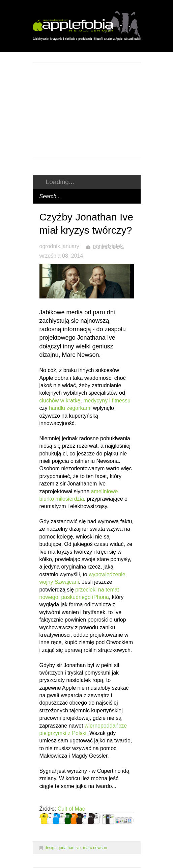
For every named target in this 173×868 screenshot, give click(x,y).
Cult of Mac (71, 809)
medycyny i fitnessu (107, 401)
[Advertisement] (103, 110)
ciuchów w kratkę (60, 401)
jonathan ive (70, 848)
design (51, 848)
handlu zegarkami (70, 408)
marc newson (95, 848)
